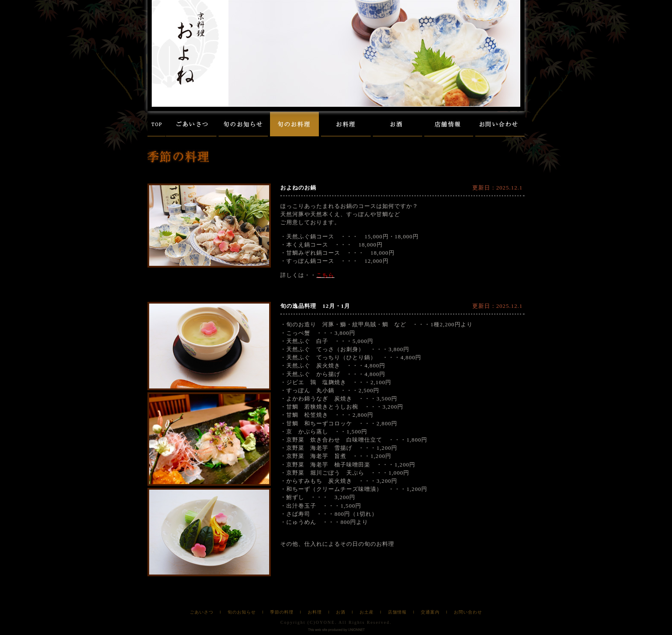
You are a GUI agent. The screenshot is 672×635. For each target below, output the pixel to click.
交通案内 (430, 612)
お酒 (341, 612)
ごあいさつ (202, 612)
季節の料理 (282, 612)
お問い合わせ (468, 612)
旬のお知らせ (242, 612)
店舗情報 (397, 612)
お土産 (367, 612)
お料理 (315, 612)
